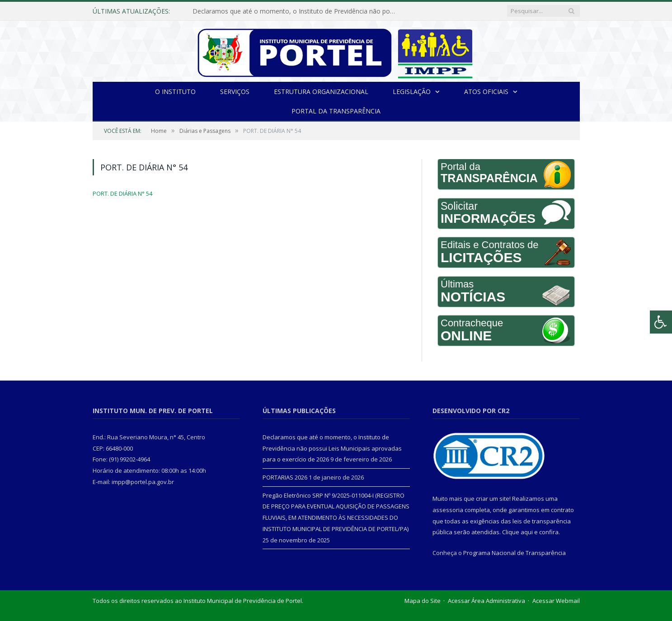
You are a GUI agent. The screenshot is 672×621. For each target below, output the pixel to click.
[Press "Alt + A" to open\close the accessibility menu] (661, 322)
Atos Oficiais (486, 92)
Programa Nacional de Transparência (515, 553)
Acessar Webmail (556, 601)
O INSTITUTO (175, 92)
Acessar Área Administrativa (486, 601)
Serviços (235, 92)
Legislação (412, 92)
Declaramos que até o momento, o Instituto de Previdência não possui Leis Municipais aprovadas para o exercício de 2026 (296, 11)
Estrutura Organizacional (321, 92)
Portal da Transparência (336, 111)
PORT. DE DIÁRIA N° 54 (122, 193)
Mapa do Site (423, 601)
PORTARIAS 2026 (285, 477)
